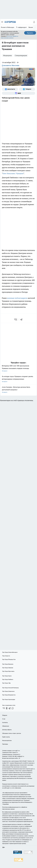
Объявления (6, 726)
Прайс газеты (6, 737)
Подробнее (6, 804)
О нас (4, 719)
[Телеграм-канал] (27, 89)
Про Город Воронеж (8, 664)
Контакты (5, 722)
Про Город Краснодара (9, 699)
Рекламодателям (7, 740)
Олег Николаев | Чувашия (13, 173)
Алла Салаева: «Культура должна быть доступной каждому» (18, 390)
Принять (30, 33)
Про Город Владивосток (9, 695)
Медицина (7, 55)
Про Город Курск (7, 676)
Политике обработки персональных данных (10, 37)
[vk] (16, 320)
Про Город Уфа (6, 683)
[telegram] (22, 320)
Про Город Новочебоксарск (10, 652)
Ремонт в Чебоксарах (8, 27)
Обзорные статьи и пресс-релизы (12, 733)
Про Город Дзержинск (8, 691)
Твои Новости (6, 656)
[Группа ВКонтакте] (10, 89)
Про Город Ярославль (8, 671)
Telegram (5, 715)
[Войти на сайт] (34, 22)
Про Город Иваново (8, 668)
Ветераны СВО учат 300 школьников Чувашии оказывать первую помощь (18, 368)
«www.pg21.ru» (16, 751)
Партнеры (5, 744)
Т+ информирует (21, 27)
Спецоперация (21, 55)
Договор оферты (7, 730)
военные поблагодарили (17, 298)
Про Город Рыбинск (8, 679)
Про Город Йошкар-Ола (9, 659)
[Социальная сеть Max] (18, 93)
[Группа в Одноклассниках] (7, 708)
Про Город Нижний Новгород (10, 688)
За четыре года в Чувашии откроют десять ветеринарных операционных (18, 379)
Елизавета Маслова (11, 65)
